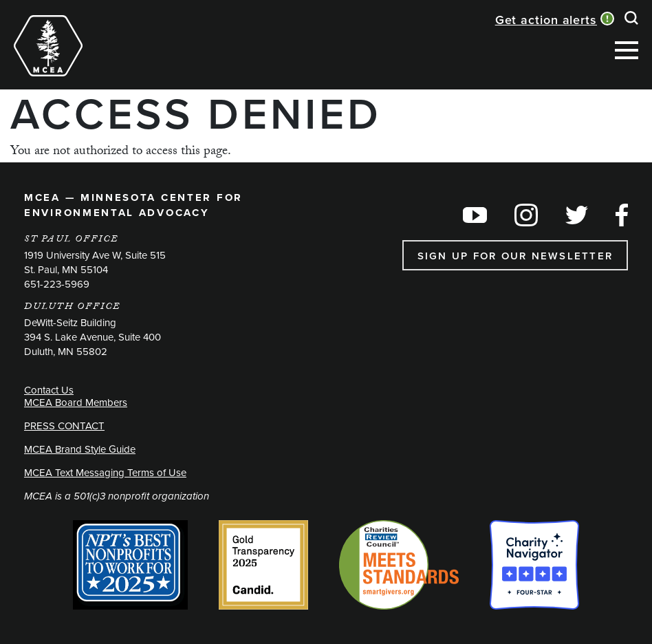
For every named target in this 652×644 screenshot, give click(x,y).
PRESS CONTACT (64, 426)
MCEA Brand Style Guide (80, 449)
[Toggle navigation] (113, 29)
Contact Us (49, 390)
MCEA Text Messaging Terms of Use (105, 472)
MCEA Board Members (76, 402)
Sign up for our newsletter (515, 256)
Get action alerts (546, 20)
